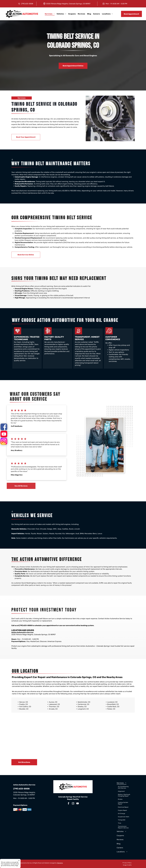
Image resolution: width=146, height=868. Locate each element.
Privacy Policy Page (12, 865)
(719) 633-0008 (25, 625)
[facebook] (68, 804)
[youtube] (78, 804)
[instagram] (73, 804)
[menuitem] (50, 14)
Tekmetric (60, 863)
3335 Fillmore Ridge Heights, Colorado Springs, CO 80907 (68, 4)
